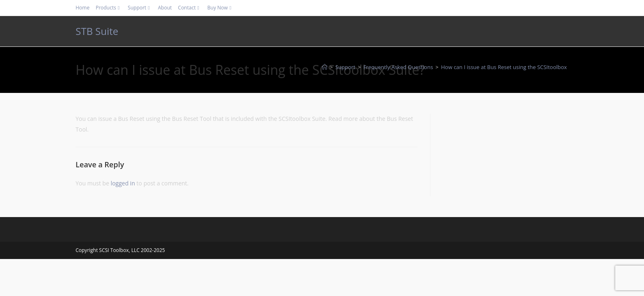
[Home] (325, 67)
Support (140, 8)
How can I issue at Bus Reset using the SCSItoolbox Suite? (512, 67)
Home (83, 8)
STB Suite (97, 31)
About (165, 8)
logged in (123, 183)
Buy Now (220, 8)
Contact (190, 8)
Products (109, 8)
